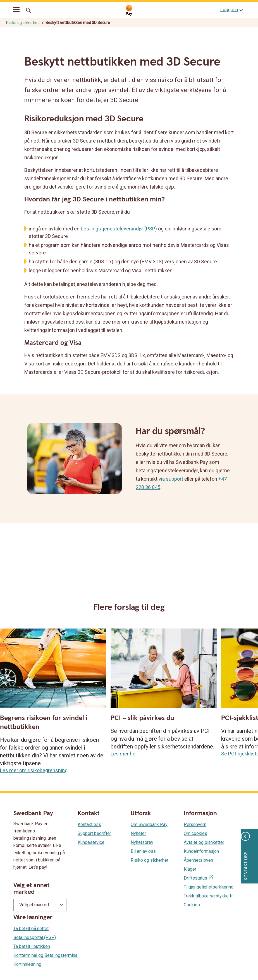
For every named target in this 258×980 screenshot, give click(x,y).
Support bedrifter (94, 833)
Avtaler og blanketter (204, 842)
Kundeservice (91, 842)
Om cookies (195, 833)
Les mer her (124, 754)
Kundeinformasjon (201, 851)
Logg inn (229, 10)
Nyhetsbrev (142, 842)
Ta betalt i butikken (32, 946)
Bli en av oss (143, 851)
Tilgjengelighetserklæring (209, 887)
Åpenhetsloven (198, 860)
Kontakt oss (89, 824)
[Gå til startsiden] (129, 10)
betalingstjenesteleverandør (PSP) (119, 229)
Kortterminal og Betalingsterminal (46, 955)
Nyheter (138, 833)
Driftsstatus (195, 878)
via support (171, 479)
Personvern (195, 824)
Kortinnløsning (27, 964)
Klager (190, 869)
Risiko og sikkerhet (22, 23)
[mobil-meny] (16, 11)
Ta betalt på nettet (31, 929)
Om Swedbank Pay (149, 824)
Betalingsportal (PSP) (35, 937)
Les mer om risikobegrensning (34, 770)
